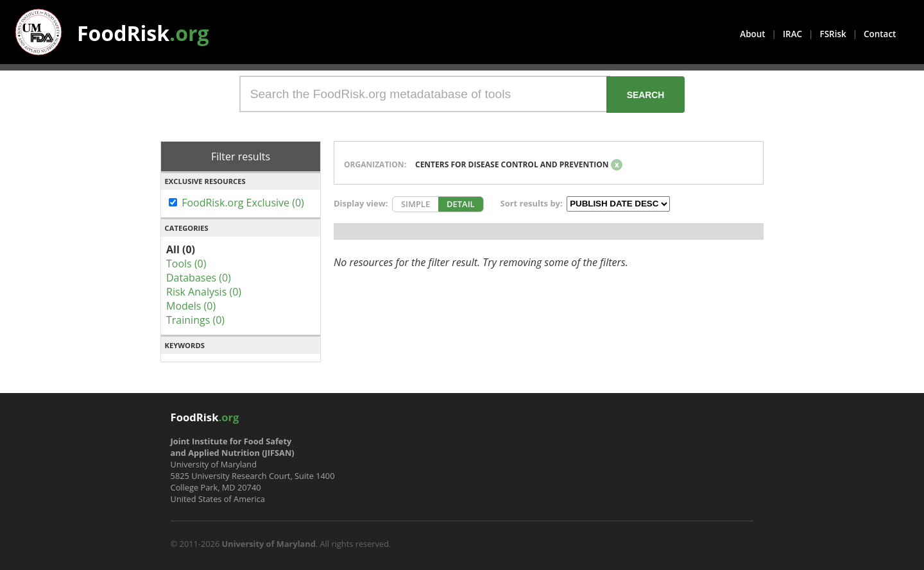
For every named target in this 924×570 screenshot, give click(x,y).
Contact (880, 34)
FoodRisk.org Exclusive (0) (243, 203)
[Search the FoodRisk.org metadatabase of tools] (425, 94)
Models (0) (191, 306)
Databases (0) (199, 278)
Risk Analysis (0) (204, 292)
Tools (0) (186, 264)
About (752, 34)
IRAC (792, 34)
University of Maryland (269, 544)
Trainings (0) (195, 320)
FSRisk (833, 34)
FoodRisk (143, 33)
